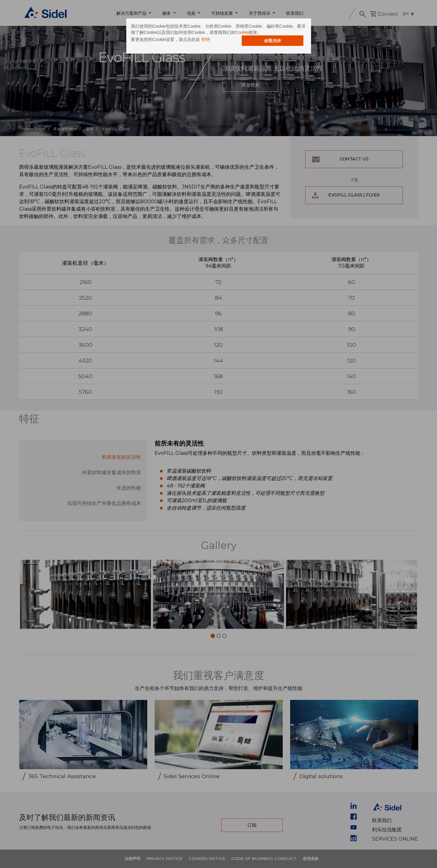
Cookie (242, 32)
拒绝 (206, 39)
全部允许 (273, 41)
